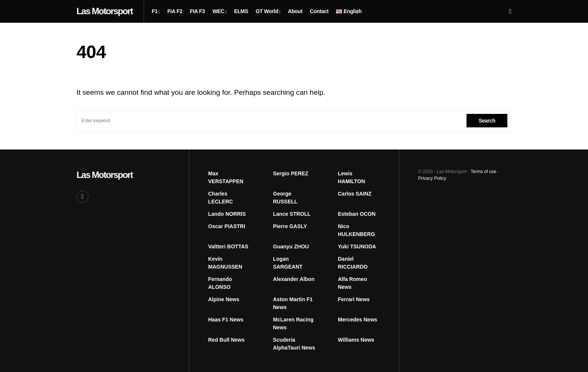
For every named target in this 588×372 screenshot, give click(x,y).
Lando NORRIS (227, 214)
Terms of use (484, 172)
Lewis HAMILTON (352, 177)
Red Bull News (226, 340)
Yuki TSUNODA (357, 247)
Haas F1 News (226, 320)
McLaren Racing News (293, 323)
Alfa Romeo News (352, 283)
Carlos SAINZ (355, 194)
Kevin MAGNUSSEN (225, 263)
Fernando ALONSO (220, 283)
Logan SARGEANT (288, 263)
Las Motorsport (104, 11)
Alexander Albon (294, 279)
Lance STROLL (292, 214)
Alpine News (224, 299)
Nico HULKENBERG (356, 230)
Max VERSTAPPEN (226, 177)
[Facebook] (82, 197)
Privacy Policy (432, 178)
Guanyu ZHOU (291, 247)
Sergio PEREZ (291, 173)
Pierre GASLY (290, 226)
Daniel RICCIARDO (353, 263)
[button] (510, 11)
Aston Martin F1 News (293, 303)
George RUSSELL (285, 198)
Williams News (356, 340)
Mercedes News (358, 320)
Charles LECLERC (220, 198)
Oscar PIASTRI (227, 226)
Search (487, 121)
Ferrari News (354, 299)
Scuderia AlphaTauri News (294, 344)
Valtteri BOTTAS (228, 247)
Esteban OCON (357, 214)
